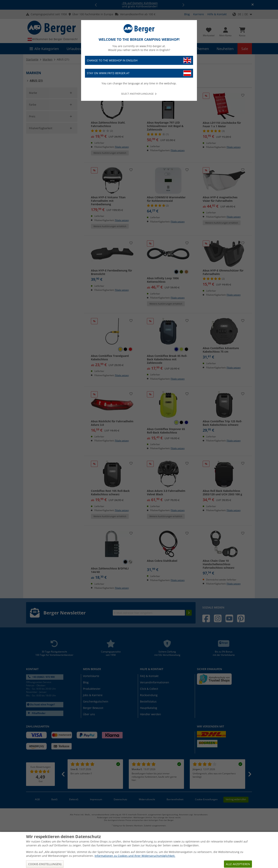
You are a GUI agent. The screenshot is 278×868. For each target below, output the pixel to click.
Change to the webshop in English (139, 60)
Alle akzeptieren (238, 864)
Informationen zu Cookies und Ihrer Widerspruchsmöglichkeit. (135, 856)
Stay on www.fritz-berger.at (139, 73)
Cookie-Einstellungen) (45, 864)
